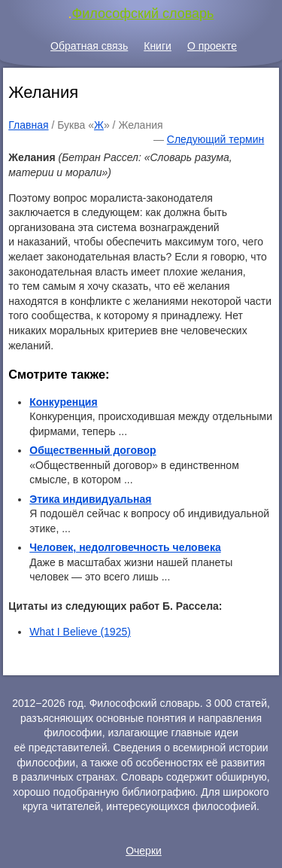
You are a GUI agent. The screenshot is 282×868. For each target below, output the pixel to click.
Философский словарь (143, 14)
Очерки (144, 851)
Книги (158, 46)
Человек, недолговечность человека (125, 547)
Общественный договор (92, 450)
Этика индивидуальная (90, 499)
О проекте (212, 46)
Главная (28, 125)
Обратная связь (89, 46)
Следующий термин (215, 139)
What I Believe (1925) (80, 632)
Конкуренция (63, 402)
